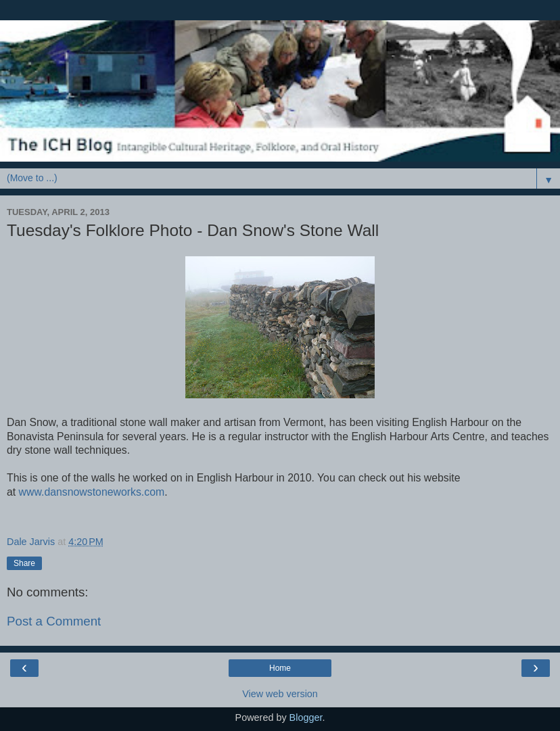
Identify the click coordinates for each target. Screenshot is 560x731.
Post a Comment (54, 621)
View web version (280, 694)
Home (280, 668)
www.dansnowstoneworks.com (92, 492)
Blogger (306, 717)
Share (24, 563)
